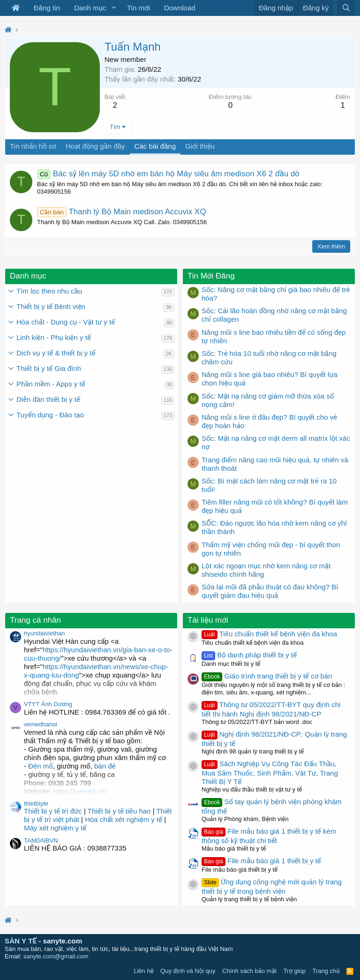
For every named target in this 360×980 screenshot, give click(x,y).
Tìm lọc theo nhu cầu (49, 291)
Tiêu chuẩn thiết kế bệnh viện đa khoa (269, 634)
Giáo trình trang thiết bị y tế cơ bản (267, 676)
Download (180, 8)
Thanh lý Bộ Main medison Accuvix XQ (122, 212)
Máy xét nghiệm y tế (55, 828)
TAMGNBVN (41, 841)
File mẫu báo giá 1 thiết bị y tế (261, 861)
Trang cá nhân (35, 620)
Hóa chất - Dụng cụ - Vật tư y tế (66, 322)
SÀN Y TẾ (21, 941)
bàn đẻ (105, 766)
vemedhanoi (41, 724)
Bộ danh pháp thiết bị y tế (249, 655)
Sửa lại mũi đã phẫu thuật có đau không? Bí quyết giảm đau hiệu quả (270, 591)
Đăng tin (47, 8)
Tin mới (139, 8)
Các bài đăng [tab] (155, 146)
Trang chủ (326, 971)
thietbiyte (36, 803)
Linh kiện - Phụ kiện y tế (54, 337)
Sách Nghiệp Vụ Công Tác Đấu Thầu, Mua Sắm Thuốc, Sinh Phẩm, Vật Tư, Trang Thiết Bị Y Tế (270, 773)
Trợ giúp (295, 971)
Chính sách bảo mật (249, 971)
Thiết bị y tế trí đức (53, 811)
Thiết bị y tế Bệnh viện (51, 306)
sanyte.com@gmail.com (56, 956)
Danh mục (90, 8)
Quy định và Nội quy (188, 971)
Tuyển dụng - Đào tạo (50, 415)
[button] (113, 8)
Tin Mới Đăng (211, 276)
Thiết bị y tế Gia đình (49, 368)
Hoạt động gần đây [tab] (95, 146)
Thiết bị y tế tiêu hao (119, 811)
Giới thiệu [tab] (200, 146)
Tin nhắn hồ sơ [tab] (33, 146)
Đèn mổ (40, 766)
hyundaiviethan (44, 633)
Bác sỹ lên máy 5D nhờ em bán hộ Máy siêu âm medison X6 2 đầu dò (168, 174)
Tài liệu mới (208, 620)
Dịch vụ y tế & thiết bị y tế (56, 353)
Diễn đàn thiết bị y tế (48, 399)
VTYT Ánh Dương (48, 704)
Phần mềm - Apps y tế (51, 384)
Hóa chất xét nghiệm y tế (124, 819)
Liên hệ (143, 971)
